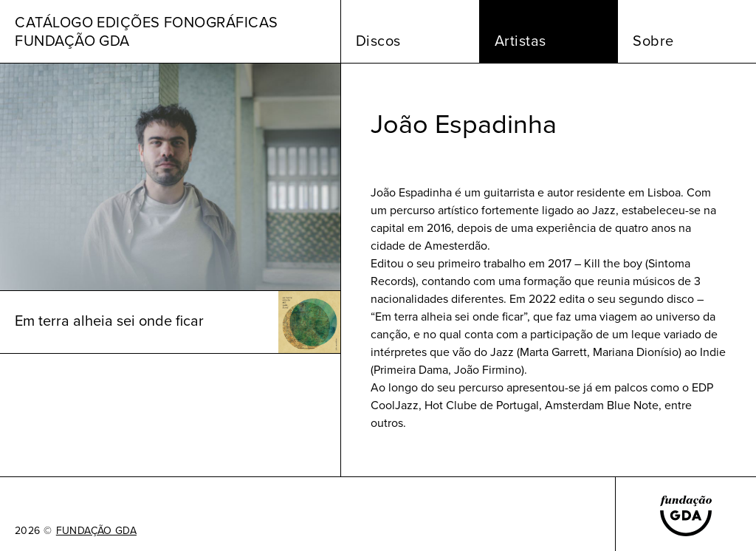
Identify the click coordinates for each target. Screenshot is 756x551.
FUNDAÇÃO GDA (96, 531)
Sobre (653, 41)
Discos (378, 41)
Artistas (520, 41)
